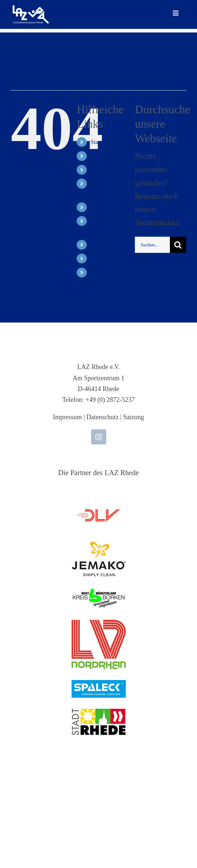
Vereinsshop (105, 245)
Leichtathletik (107, 156)
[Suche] (178, 245)
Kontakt (100, 273)
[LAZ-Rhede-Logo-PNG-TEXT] (31, 9)
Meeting (100, 170)
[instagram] (99, 437)
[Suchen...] (152, 245)
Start (96, 142)
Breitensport (105, 207)
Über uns (101, 258)
